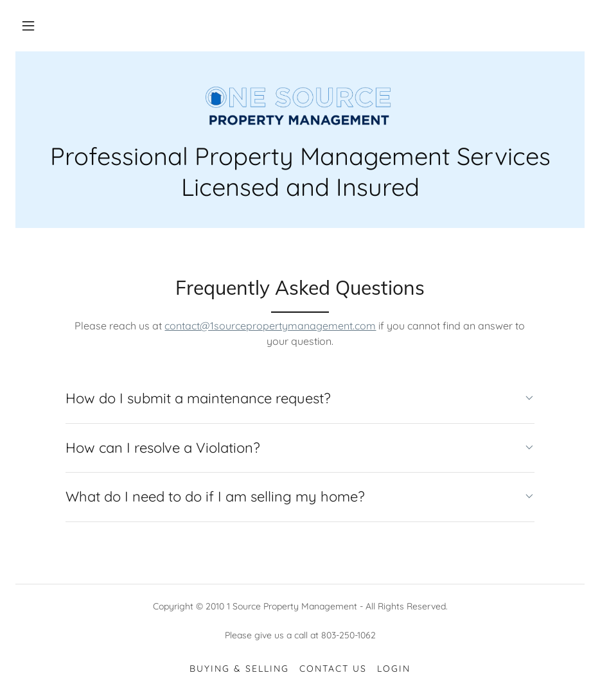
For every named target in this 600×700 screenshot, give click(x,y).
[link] (300, 103)
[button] (28, 26)
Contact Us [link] (333, 669)
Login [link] (394, 669)
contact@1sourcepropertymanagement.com (270, 326)
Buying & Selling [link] (239, 669)
